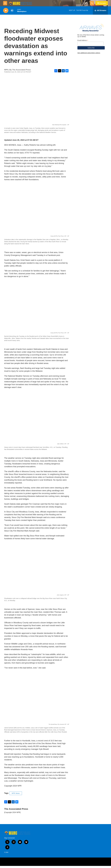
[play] (6, 11)
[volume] (12, 11)
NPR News (16, 795)
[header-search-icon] (92, 3)
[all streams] (100, 10)
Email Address (83, 53)
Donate (103, 3)
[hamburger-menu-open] (5, 3)
